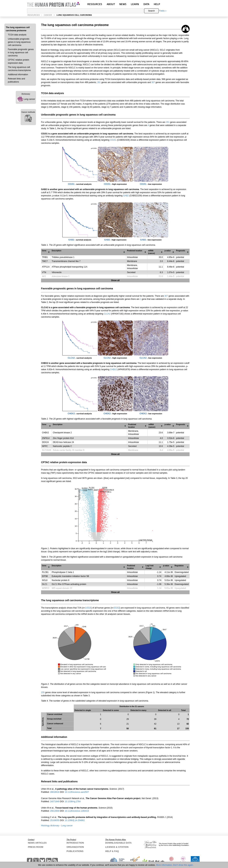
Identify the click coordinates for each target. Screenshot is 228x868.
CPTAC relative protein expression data (19, 61)
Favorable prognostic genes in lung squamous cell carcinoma (21, 53)
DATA (146, 4)
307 (153, 82)
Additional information (18, 75)
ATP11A (46, 267)
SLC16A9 (46, 450)
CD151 (113, 140)
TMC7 (45, 261)
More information (164, 865)
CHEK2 (113, 369)
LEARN (135, 4)
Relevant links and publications (16, 80)
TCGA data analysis (17, 35)
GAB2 (126, 196)
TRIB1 (45, 257)
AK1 (44, 276)
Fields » (163, 11)
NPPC (45, 446)
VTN (44, 272)
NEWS (123, 4)
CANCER (48, 15)
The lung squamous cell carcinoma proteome (18, 29)
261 (99, 82)
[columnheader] (46, 252)
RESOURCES (95, 4)
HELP (157, 4)
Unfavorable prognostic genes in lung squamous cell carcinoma (19, 42)
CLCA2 (107, 314)
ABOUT (111, 4)
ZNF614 (46, 438)
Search (151, 11)
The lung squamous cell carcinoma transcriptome (19, 69)
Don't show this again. (183, 865)
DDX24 (45, 442)
